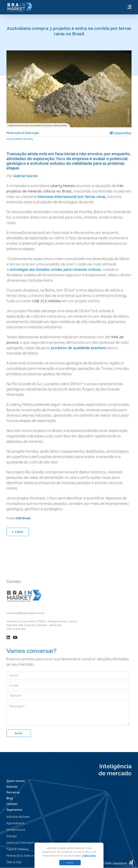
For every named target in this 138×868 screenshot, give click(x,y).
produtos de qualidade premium (78, 348)
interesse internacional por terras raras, (73, 197)
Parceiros (13, 793)
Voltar (18, 532)
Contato (12, 804)
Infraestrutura (16, 830)
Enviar (19, 734)
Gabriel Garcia (25, 176)
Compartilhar (121, 133)
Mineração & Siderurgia (23, 133)
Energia (11, 836)
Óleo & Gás (14, 862)
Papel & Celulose (17, 849)
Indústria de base (18, 817)
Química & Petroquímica (22, 843)
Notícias (12, 787)
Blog (10, 798)
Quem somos (16, 781)
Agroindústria (15, 823)
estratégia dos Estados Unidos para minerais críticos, (55, 270)
